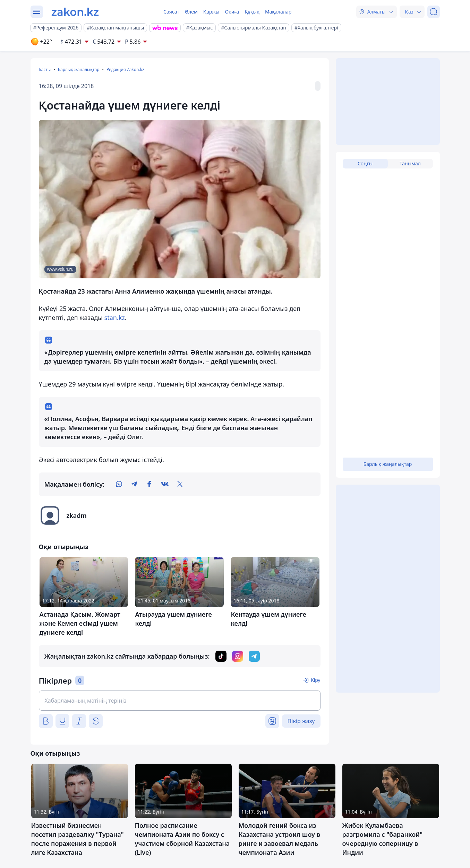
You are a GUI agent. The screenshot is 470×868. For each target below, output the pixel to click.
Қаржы (211, 12)
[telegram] (134, 484)
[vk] (165, 484)
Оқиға (232, 12)
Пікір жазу (301, 721)
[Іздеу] (434, 12)
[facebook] (149, 484)
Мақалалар (278, 12)
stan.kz (115, 318)
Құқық (252, 12)
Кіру (316, 680)
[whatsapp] (119, 484)
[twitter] (180, 484)
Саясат (171, 12)
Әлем (191, 12)
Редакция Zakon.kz (125, 70)
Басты (45, 70)
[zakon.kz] (75, 12)
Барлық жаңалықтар (79, 70)
